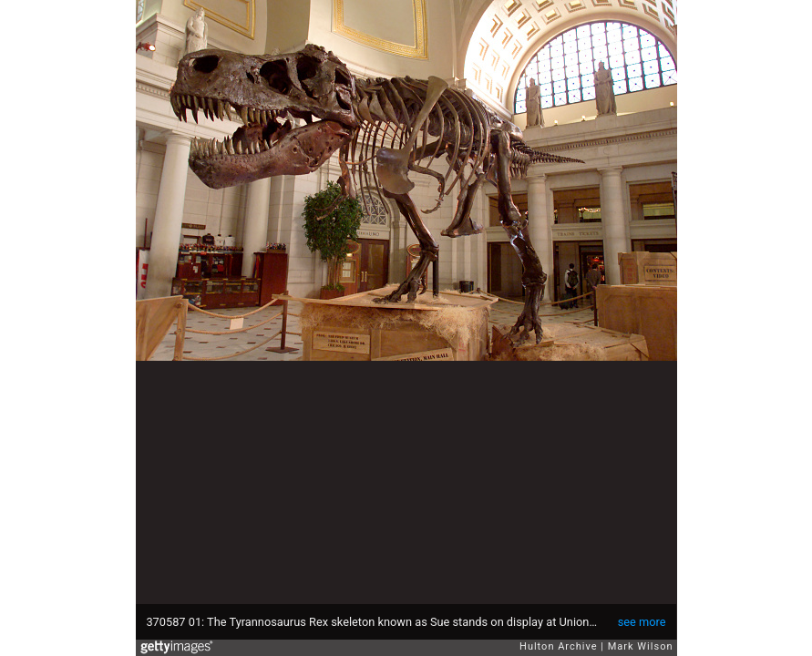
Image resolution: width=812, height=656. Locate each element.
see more (642, 622)
